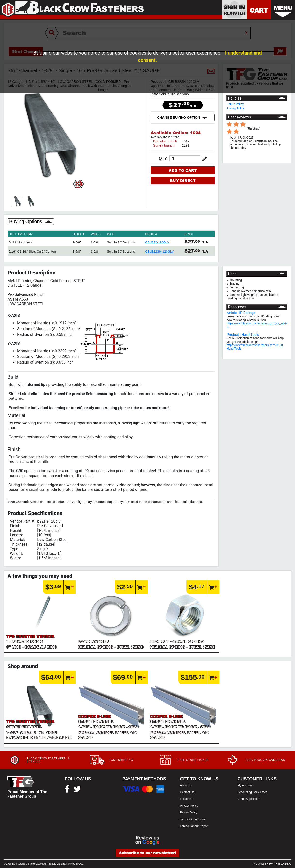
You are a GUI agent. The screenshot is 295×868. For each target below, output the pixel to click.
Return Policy (235, 104)
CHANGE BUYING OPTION (183, 117)
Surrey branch (164, 145)
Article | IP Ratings (241, 313)
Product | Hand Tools (243, 335)
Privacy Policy (236, 109)
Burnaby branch (165, 141)
